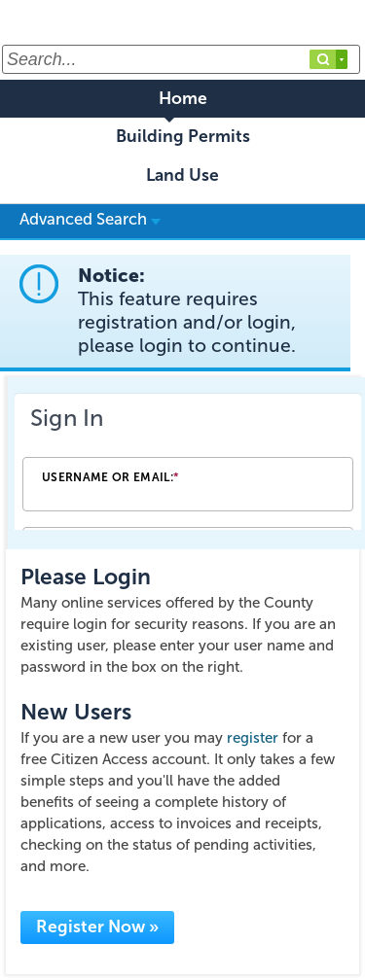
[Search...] (181, 59)
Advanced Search (90, 219)
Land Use (182, 175)
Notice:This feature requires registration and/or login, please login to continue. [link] (187, 311)
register (253, 738)
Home (183, 99)
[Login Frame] (188, 463)
